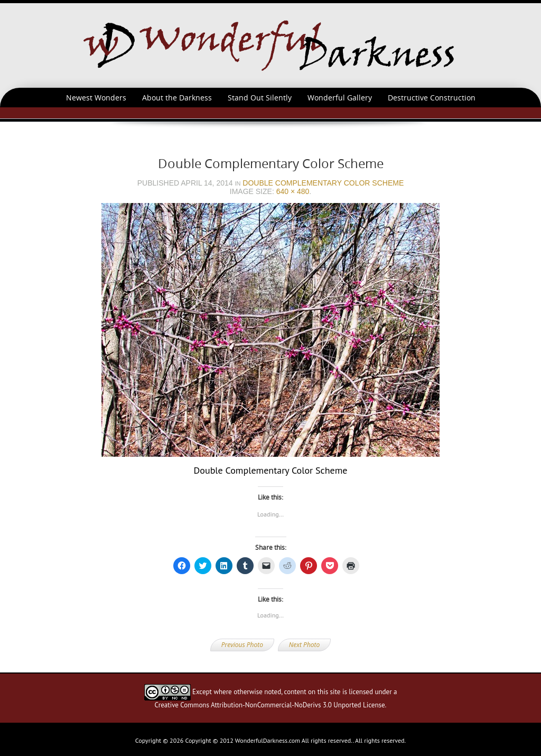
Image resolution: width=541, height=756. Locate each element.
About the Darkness (177, 98)
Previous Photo (242, 645)
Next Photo (304, 645)
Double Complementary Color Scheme (323, 183)
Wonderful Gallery (340, 98)
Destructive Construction (432, 98)
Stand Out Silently (260, 98)
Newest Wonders (96, 98)
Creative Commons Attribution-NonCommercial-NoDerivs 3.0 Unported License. (271, 705)
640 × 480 (293, 191)
